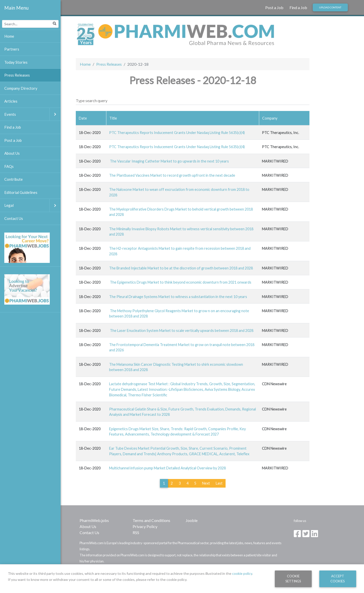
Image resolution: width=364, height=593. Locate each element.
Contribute (14, 179)
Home (85, 64)
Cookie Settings (293, 578)
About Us (88, 526)
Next (206, 483)
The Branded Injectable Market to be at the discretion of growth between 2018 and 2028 (181, 268)
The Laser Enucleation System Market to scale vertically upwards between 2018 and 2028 (181, 330)
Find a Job (298, 7)
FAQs (9, 166)
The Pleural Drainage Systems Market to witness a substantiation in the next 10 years (178, 297)
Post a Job (274, 7)
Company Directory (21, 88)
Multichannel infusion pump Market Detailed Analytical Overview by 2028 (167, 468)
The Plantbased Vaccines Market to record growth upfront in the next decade (172, 175)
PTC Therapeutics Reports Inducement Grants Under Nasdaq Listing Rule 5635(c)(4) (177, 133)
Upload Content (330, 7)
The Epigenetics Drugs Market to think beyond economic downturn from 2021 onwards (180, 282)
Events (32, 114)
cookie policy (242, 573)
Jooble (192, 520)
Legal (32, 205)
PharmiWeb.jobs (94, 520)
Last (219, 483)
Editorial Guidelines (21, 192)
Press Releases (109, 64)
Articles (11, 101)
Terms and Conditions (151, 520)
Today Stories (16, 62)
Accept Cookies (338, 578)
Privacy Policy (145, 526)
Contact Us (89, 532)
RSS (136, 532)
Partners (12, 49)
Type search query (92, 100)
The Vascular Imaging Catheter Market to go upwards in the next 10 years (169, 161)
